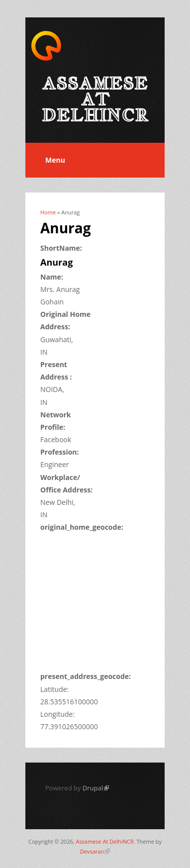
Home (48, 212)
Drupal (96, 788)
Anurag (56, 262)
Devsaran (95, 851)
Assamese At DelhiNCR (104, 841)
